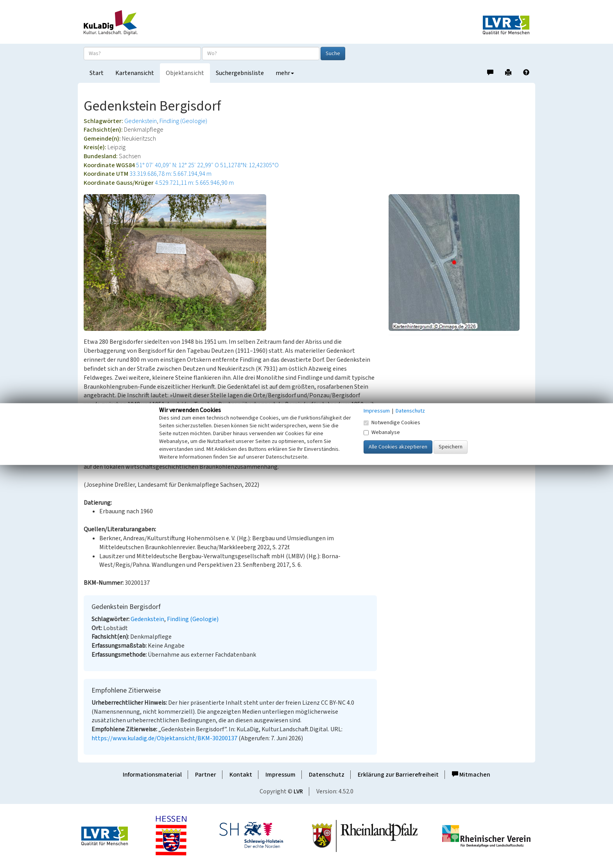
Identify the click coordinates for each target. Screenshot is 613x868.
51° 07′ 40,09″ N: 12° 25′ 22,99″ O (177, 165)
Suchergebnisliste (240, 73)
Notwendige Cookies (392, 423)
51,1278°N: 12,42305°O (249, 165)
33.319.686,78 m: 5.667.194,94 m (170, 174)
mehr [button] (285, 73)
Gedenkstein (141, 121)
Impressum (281, 775)
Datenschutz (327, 775)
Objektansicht (185, 73)
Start (97, 73)
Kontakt (241, 775)
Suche (333, 54)
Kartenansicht (135, 73)
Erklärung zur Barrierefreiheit (398, 775)
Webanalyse (382, 432)
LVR (298, 791)
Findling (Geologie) (183, 121)
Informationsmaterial (152, 775)
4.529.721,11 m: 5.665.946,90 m (194, 183)
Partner (206, 775)
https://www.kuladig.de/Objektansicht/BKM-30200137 (164, 738)
